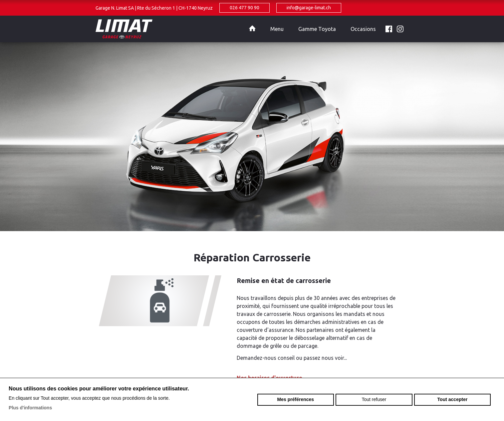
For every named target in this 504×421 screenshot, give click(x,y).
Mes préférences (296, 399)
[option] (252, 136)
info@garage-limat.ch (309, 8)
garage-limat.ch (169, 29)
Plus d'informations (30, 408)
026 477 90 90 (245, 8)
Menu (277, 29)
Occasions (363, 29)
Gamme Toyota (317, 29)
